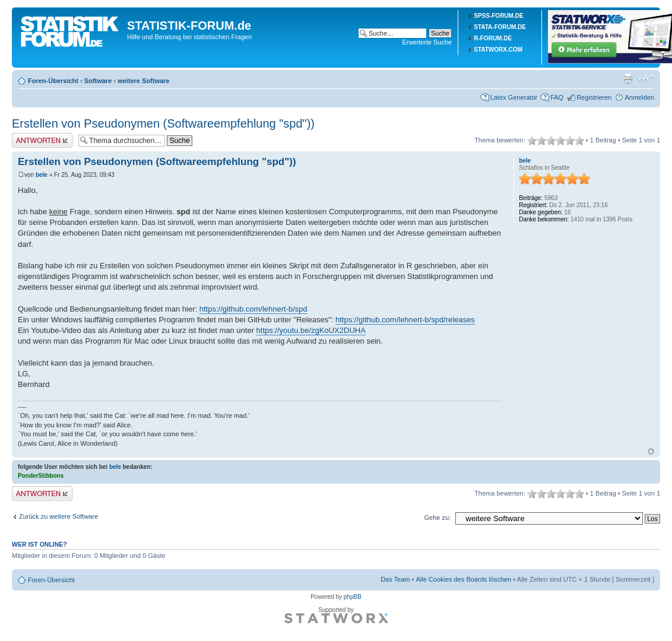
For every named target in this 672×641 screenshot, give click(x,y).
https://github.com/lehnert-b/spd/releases (405, 320)
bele (42, 175)
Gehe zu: (437, 518)
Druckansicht (627, 78)
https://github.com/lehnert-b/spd (253, 309)
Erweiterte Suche (427, 42)
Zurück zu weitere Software (58, 516)
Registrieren (594, 97)
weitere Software (143, 81)
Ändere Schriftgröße (646, 78)
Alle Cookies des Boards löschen (463, 579)
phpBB (353, 597)
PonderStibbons (41, 476)
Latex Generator (514, 97)
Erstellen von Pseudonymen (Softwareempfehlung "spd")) (163, 123)
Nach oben (651, 451)
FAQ (557, 97)
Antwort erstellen (42, 140)
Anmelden (639, 97)
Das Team (395, 579)
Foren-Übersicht (53, 81)
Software (98, 81)
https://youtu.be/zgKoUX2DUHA (311, 330)
